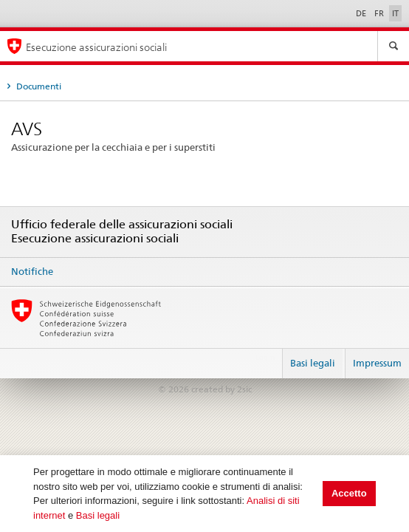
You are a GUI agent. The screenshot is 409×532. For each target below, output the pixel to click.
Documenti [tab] (38, 86)
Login (265, 357)
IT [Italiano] (395, 13)
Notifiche (32, 271)
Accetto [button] (349, 493)
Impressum (377, 363)
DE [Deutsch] (362, 13)
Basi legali (98, 515)
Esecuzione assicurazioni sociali (96, 47)
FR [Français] (380, 13)
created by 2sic (221, 389)
